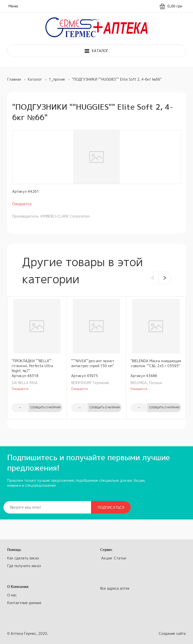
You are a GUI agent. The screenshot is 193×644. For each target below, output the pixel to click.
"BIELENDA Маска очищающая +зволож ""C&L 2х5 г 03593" (156, 363)
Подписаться (111, 507)
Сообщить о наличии (45, 407)
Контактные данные (24, 603)
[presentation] (153, 278)
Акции (107, 558)
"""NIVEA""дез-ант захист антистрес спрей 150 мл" (93, 363)
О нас (12, 595)
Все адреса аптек (115, 588)
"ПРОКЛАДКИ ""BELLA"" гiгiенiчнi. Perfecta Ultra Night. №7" (32, 366)
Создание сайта (172, 633)
